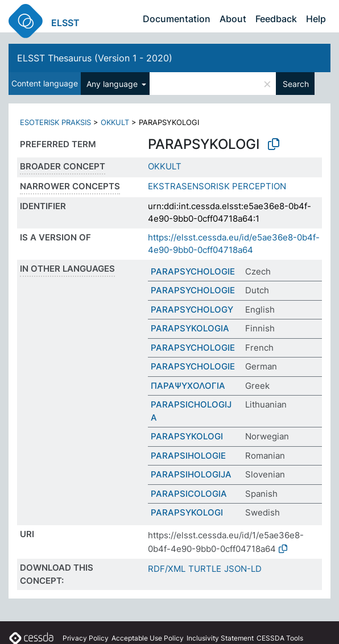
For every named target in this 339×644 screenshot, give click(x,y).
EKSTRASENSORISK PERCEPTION (217, 186)
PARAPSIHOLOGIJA (191, 474)
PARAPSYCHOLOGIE (193, 271)
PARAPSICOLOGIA (189, 494)
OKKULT (115, 122)
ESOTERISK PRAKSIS (55, 122)
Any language (113, 84)
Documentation (177, 19)
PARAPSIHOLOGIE (188, 456)
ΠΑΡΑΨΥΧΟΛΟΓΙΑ (188, 386)
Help (316, 19)
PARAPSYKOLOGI (187, 436)
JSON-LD (243, 569)
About (233, 19)
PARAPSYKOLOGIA (190, 328)
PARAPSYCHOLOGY (192, 309)
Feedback (276, 19)
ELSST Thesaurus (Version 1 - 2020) (95, 58)
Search (296, 84)
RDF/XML (167, 569)
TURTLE (205, 569)
